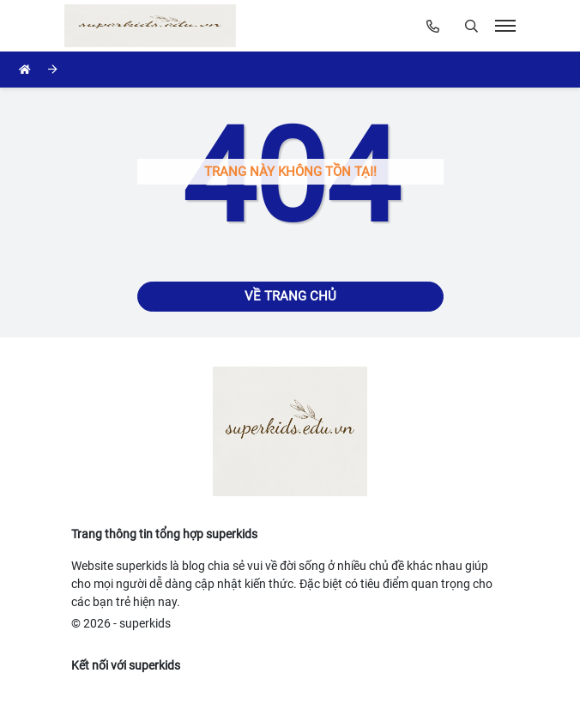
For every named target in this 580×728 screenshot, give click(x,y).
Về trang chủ (290, 296)
